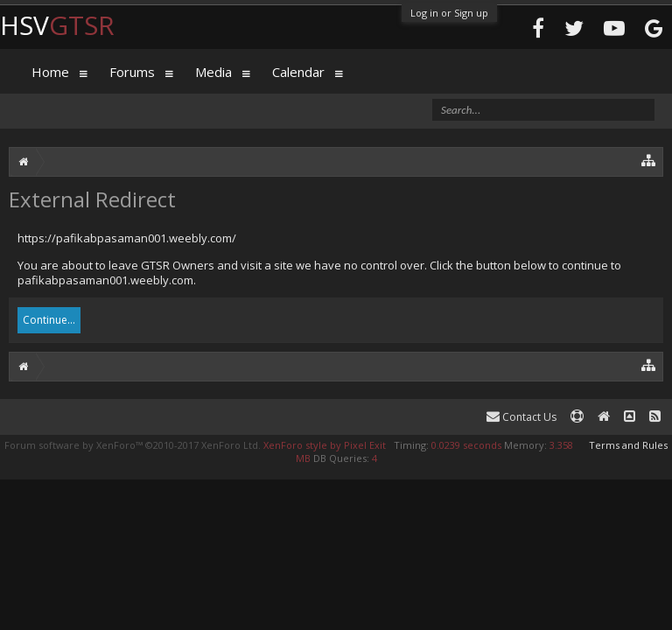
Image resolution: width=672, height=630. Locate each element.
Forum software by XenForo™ (133, 445)
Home (50, 72)
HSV (57, 25)
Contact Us (521, 417)
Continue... (49, 320)
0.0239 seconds (466, 445)
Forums (132, 72)
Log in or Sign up (449, 13)
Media (213, 72)
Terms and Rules (628, 445)
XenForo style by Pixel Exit (325, 445)
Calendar (298, 72)
